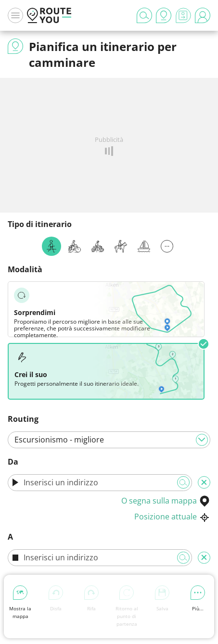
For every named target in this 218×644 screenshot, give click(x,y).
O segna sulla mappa (166, 501)
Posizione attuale (172, 517)
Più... (198, 599)
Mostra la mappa (20, 602)
